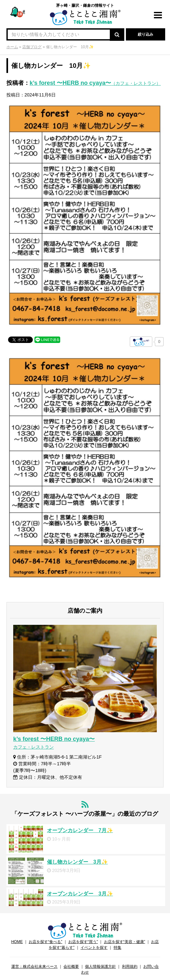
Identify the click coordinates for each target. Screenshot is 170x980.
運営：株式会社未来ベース (34, 967)
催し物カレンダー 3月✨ (77, 862)
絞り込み (146, 34)
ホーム (12, 47)
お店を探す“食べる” (45, 942)
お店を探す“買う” (83, 942)
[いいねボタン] (141, 342)
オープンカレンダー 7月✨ (80, 830)
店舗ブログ (32, 47)
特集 (118, 948)
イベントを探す (94, 948)
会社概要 (71, 967)
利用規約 (130, 967)
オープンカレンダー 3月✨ (80, 894)
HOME (17, 942)
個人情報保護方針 (100, 967)
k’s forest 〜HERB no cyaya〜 (95, 83)
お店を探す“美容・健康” (125, 942)
